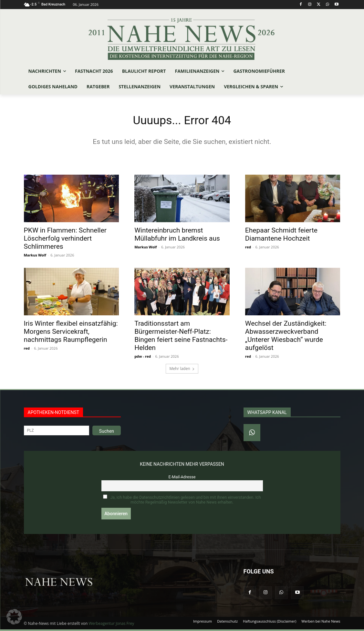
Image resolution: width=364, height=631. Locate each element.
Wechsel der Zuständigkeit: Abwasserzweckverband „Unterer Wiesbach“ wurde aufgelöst (286, 337)
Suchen (107, 433)
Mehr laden (182, 370)
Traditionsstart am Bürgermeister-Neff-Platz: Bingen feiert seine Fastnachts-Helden (181, 337)
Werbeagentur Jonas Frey (111, 625)
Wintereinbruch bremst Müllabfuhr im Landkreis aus (177, 236)
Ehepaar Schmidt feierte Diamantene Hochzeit (281, 236)
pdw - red (143, 358)
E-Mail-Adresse (182, 479)
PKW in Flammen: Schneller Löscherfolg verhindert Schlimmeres (65, 240)
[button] (14, 617)
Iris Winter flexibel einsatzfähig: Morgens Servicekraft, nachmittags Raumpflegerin (71, 333)
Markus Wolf (35, 257)
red (248, 249)
